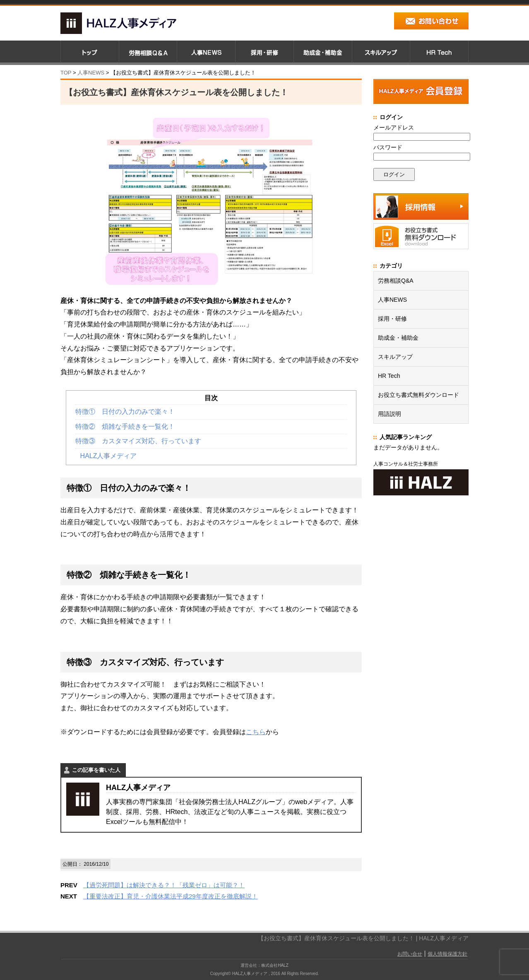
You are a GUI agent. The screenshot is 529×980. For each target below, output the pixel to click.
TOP (66, 73)
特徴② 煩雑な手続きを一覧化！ (125, 426)
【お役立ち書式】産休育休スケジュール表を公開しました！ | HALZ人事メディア (363, 938)
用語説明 (390, 414)
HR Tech (389, 376)
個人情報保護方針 (447, 954)
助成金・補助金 (398, 338)
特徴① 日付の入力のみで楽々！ (125, 412)
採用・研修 (392, 319)
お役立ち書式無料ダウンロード (418, 395)
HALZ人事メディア (109, 456)
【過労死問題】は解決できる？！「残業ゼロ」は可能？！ (164, 885)
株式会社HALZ (275, 965)
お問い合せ (410, 954)
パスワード (388, 147)
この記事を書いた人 (96, 770)
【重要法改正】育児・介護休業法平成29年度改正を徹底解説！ (171, 896)
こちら (256, 732)
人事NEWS (392, 300)
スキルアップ (395, 357)
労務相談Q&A (396, 281)
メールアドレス (394, 127)
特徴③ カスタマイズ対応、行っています (138, 441)
